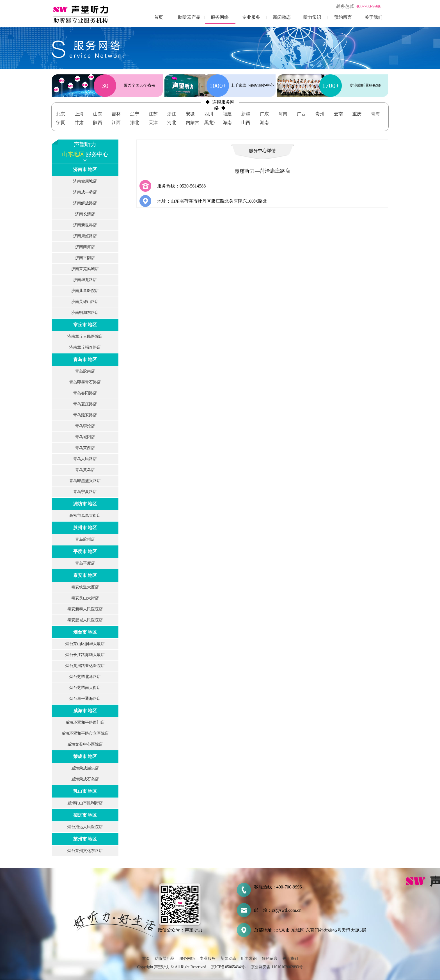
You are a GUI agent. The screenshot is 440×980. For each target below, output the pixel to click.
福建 (227, 114)
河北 (172, 123)
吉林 (116, 114)
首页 (159, 17)
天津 (153, 123)
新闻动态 (282, 17)
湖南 (264, 123)
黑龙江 (211, 123)
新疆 (246, 114)
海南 (227, 123)
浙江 (172, 114)
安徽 (190, 114)
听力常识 (312, 17)
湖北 (135, 123)
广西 (301, 114)
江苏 (153, 114)
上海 (79, 114)
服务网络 (220, 17)
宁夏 (61, 123)
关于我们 (373, 17)
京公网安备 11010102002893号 (277, 967)
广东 (264, 114)
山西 (246, 123)
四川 (209, 114)
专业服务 (251, 17)
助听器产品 (189, 17)
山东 (98, 114)
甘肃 (79, 123)
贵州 (320, 114)
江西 (116, 123)
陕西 (98, 123)
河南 (283, 114)
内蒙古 (192, 123)
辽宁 (135, 114)
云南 (338, 114)
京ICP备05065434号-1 (229, 967)
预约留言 (343, 17)
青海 (375, 114)
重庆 (357, 114)
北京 (61, 114)
